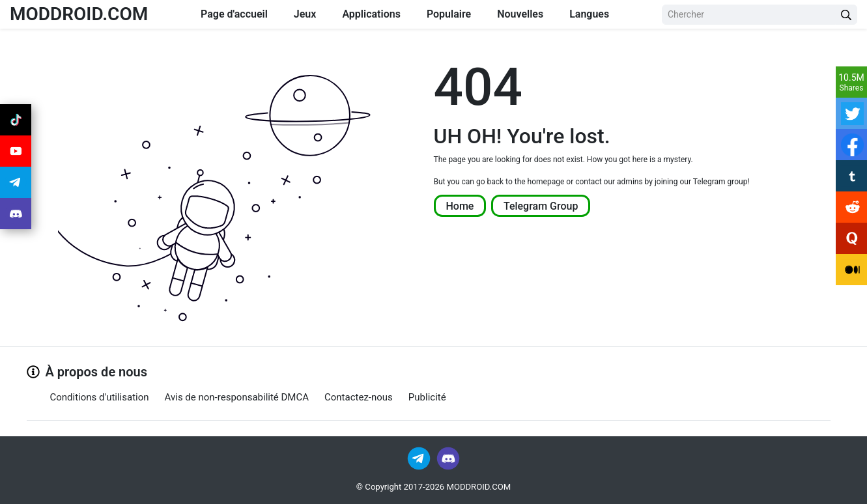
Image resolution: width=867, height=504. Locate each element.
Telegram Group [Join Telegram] (541, 205)
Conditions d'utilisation (100, 397)
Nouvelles (520, 14)
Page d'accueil (234, 14)
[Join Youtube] (16, 151)
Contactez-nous (359, 397)
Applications (371, 14)
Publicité (427, 397)
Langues (589, 14)
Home (460, 205)
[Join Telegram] (420, 458)
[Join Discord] (448, 458)
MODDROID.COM (79, 14)
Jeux (305, 14)
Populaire (449, 14)
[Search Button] (846, 15)
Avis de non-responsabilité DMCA (237, 397)
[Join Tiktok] (16, 120)
